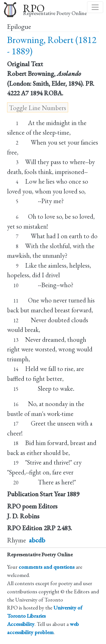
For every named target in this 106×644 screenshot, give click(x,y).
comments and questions (47, 567)
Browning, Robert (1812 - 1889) (52, 45)
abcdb (37, 540)
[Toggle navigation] (95, 7)
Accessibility (21, 624)
